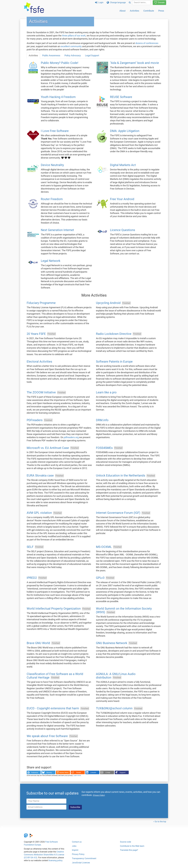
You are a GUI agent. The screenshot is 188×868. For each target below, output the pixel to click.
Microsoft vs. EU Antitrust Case (48, 448)
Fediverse (35, 773)
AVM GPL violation (39, 513)
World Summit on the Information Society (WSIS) (124, 610)
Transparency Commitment (84, 858)
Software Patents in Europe (114, 362)
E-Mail (108, 773)
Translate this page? (129, 850)
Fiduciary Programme (41, 303)
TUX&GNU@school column (114, 708)
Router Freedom (52, 199)
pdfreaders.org (71, 437)
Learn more (77, 775)
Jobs (74, 846)
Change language (116, 2)
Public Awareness (51, 56)
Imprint (75, 850)
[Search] (130, 3)
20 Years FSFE (36, 334)
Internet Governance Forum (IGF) (118, 513)
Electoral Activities (39, 362)
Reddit (79, 773)
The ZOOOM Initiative (41, 392)
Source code (125, 842)
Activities (134, 11)
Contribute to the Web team (132, 846)
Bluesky (49, 773)
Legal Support (92, 56)
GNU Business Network (112, 643)
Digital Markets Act (123, 165)
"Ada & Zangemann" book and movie (134, 63)
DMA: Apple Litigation (125, 131)
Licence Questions (123, 230)
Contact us (77, 842)
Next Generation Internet (57, 230)
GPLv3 (100, 578)
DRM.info (102, 420)
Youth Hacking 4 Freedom (58, 97)
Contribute (149, 11)
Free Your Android (122, 199)
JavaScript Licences (81, 863)
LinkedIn (93, 773)
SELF (30, 547)
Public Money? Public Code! (60, 63)
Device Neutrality (52, 165)
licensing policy (56, 860)
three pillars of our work (74, 36)
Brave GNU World (38, 643)
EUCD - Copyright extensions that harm (53, 708)
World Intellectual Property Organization (54, 609)
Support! (123, 773)
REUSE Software (121, 97)
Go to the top (160, 822)
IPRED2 (32, 578)
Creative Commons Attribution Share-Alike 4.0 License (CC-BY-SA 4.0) (44, 855)
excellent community (71, 46)
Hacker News (64, 773)
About (123, 11)
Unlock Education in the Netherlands (121, 476)
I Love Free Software (55, 131)
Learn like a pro (106, 392)
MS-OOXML (104, 547)
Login (99, 2)
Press (161, 11)
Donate (159, 2)
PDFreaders (35, 420)
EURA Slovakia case (40, 476)
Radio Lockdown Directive (114, 334)
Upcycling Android (108, 303)
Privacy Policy (78, 854)
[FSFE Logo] (34, 8)
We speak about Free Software (47, 736)
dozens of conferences (147, 43)
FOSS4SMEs (104, 448)
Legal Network (51, 261)
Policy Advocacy (73, 56)
